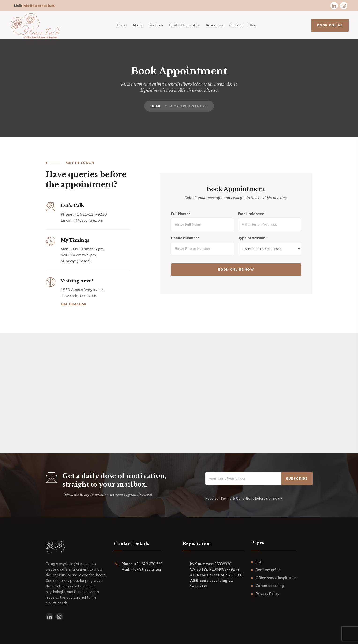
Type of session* (252, 238)
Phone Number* (186, 238)
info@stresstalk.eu (39, 6)
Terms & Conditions (237, 498)
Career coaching (270, 586)
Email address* (251, 214)
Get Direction (73, 304)
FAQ (259, 562)
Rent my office (268, 570)
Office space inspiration (276, 578)
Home (156, 106)
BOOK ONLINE (330, 25)
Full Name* (181, 214)
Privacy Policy (268, 594)
